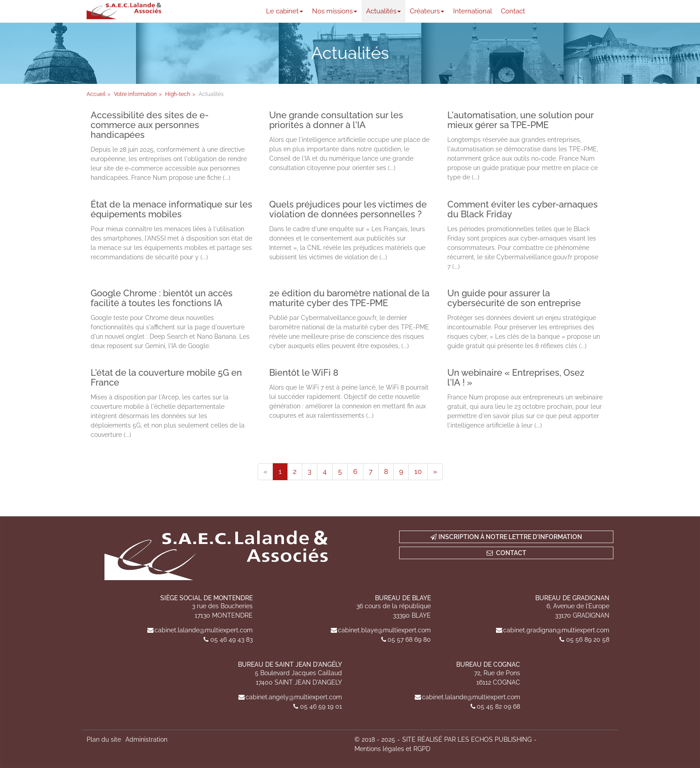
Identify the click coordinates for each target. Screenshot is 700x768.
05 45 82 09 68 (498, 706)
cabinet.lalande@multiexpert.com (204, 630)
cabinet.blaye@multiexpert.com (384, 630)
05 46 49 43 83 (231, 639)
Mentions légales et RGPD (392, 749)
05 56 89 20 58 (588, 639)
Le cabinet (285, 11)
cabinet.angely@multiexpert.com (294, 697)
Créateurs (427, 11)
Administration (146, 739)
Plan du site (104, 739)
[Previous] (265, 472)
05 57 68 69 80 (409, 639)
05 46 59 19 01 (321, 706)
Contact (513, 11)
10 (418, 471)
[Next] (435, 472)
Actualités (383, 11)
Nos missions (335, 11)
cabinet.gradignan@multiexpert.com (556, 630)
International (473, 11)
